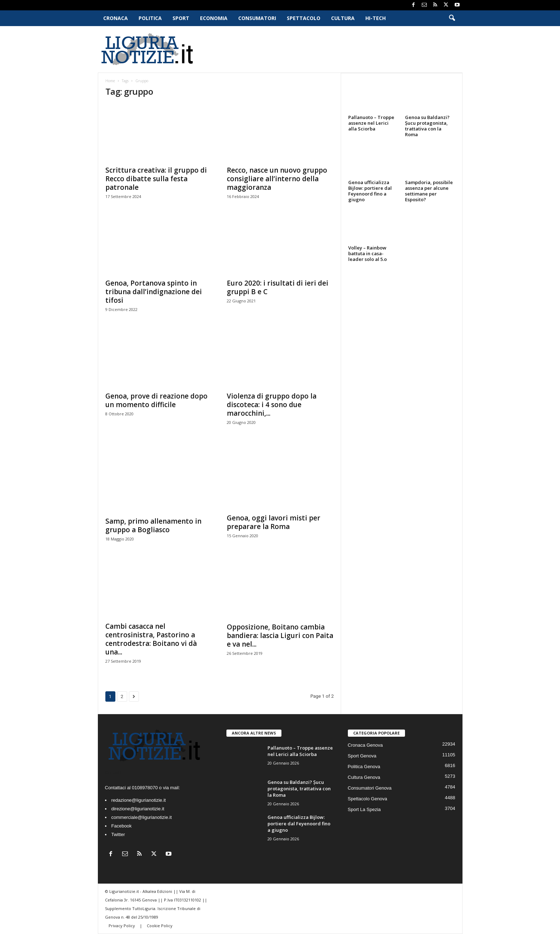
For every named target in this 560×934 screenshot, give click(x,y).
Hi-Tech (376, 18)
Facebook (122, 826)
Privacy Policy (122, 926)
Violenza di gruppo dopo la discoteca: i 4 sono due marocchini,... (272, 405)
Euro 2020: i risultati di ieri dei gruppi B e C (277, 287)
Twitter (118, 834)
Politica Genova (364, 767)
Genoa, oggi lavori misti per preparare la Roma (274, 522)
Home (110, 81)
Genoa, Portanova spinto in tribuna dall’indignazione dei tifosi (154, 292)
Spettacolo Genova (368, 799)
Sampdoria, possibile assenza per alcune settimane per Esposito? (429, 191)
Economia (214, 18)
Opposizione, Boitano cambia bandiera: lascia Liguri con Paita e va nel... (280, 636)
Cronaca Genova (365, 745)
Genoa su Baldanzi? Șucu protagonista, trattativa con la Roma (427, 126)
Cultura (343, 18)
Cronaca (116, 18)
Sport (181, 18)
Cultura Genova (364, 777)
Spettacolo (304, 18)
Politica (150, 18)
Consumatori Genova (370, 788)
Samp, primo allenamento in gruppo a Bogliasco (153, 525)
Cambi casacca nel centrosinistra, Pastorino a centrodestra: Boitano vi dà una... (151, 639)
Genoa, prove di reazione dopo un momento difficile (156, 400)
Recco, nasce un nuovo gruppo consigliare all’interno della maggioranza (277, 179)
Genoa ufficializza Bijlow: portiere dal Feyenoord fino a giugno (370, 191)
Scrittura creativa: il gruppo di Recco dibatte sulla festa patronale (156, 179)
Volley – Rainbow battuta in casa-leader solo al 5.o (367, 253)
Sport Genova (362, 756)
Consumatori (257, 18)
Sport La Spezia (364, 809)
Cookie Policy (160, 926)
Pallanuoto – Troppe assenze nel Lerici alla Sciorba (371, 123)
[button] (452, 18)
